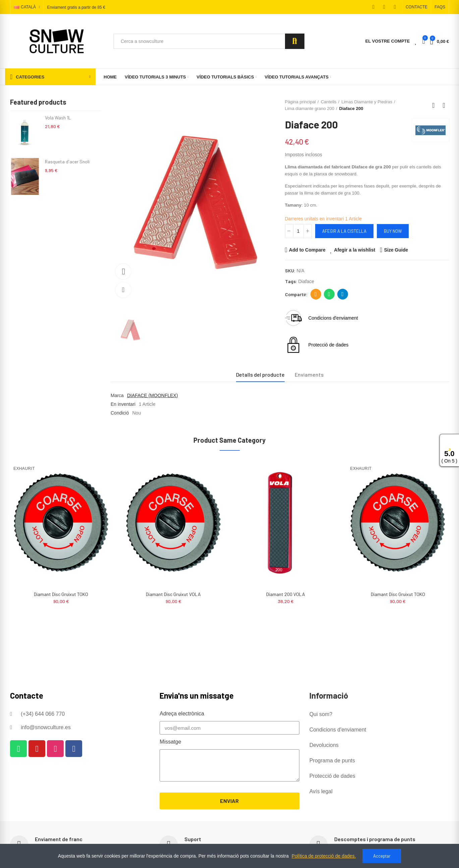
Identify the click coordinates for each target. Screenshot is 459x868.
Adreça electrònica (316, 294)
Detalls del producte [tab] (260, 374)
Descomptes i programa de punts (375, 839)
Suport (193, 839)
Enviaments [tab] (309, 374)
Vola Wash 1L (58, 118)
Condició (120, 413)
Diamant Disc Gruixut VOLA (286, 594)
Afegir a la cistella (344, 231)
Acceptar (382, 856)
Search (295, 41)
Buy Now (393, 231)
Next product (444, 105)
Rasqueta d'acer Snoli (67, 161)
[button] (417, 7)
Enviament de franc (59, 839)
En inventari (123, 404)
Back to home (436, 105)
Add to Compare (307, 250)
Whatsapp (329, 294)
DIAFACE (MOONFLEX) (153, 395)
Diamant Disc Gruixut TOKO (173, 594)
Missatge (170, 742)
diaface (306, 281)
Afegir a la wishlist (355, 250)
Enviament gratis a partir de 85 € (76, 7)
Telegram (342, 294)
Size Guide (396, 250)
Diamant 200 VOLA (61, 594)
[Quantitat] (298, 231)
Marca (117, 395)
